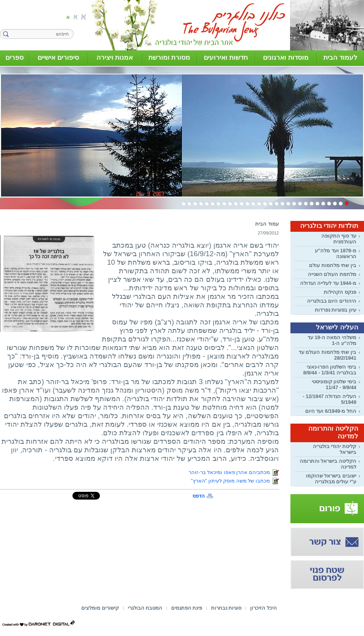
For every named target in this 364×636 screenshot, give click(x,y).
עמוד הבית (267, 224)
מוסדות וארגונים (286, 58)
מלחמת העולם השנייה (332, 274)
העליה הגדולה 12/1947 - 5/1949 (330, 399)
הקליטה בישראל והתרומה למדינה (328, 464)
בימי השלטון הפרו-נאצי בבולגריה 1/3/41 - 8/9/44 (330, 370)
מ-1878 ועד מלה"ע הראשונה (336, 253)
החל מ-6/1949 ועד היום (331, 411)
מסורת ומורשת (169, 58)
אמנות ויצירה (115, 58)
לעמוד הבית (340, 58)
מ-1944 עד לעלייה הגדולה (328, 283)
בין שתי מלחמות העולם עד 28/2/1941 (327, 355)
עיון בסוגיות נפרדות (336, 310)
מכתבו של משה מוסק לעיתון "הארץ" (235, 481)
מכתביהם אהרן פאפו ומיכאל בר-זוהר (234, 472)
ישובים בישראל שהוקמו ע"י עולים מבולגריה (331, 479)
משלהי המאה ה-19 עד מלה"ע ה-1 (332, 340)
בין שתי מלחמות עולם (333, 265)
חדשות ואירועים (226, 58)
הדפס (199, 496)
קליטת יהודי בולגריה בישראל (335, 449)
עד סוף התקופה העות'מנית (339, 239)
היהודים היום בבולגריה (332, 301)
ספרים (15, 58)
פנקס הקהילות (340, 292)
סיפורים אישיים (58, 58)
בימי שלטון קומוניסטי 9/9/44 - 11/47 (334, 384)
